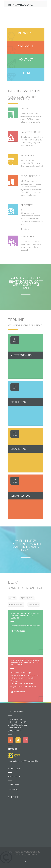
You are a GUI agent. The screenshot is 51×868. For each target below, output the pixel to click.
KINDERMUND (16, 604)
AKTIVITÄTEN (27, 598)
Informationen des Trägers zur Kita (23, 761)
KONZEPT (25, 33)
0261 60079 (13, 790)
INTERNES (34, 604)
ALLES (12, 598)
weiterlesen (18, 631)
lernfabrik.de (30, 855)
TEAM (25, 73)
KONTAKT (26, 60)
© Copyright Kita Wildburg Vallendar (25, 852)
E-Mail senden (14, 777)
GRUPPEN (25, 46)
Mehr (25, 229)
